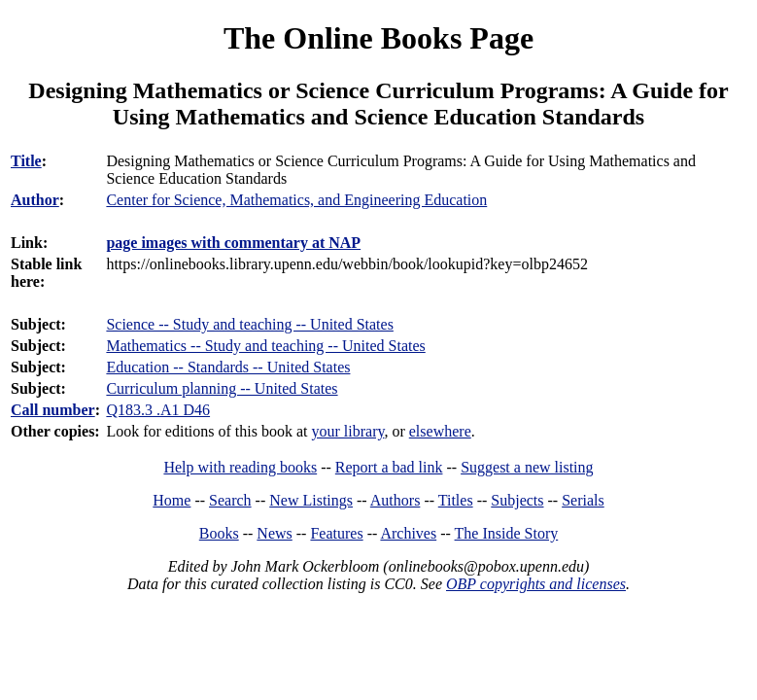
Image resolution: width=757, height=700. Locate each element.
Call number (53, 410)
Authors (396, 500)
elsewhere (440, 431)
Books (219, 533)
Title (26, 161)
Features (336, 533)
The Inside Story (507, 533)
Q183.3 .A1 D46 (158, 410)
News (274, 533)
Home (172, 500)
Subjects (517, 500)
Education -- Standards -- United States (228, 367)
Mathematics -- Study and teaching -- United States (265, 346)
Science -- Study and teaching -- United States (249, 324)
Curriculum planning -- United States (222, 388)
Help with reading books (240, 467)
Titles (456, 500)
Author (35, 200)
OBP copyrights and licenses (536, 584)
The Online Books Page (378, 38)
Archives (408, 533)
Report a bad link (389, 467)
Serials (583, 500)
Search (230, 500)
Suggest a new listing (527, 467)
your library (348, 431)
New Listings (311, 500)
